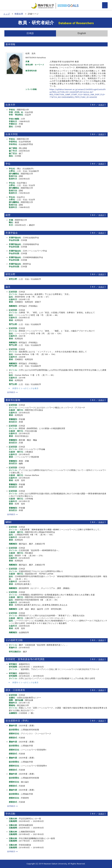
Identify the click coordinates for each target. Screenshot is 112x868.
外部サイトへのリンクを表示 (24, 388)
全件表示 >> (13, 392)
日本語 (30, 33)
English (82, 33)
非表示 (101, 105)
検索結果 (19, 14)
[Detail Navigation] (105, 5)
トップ (7, 14)
